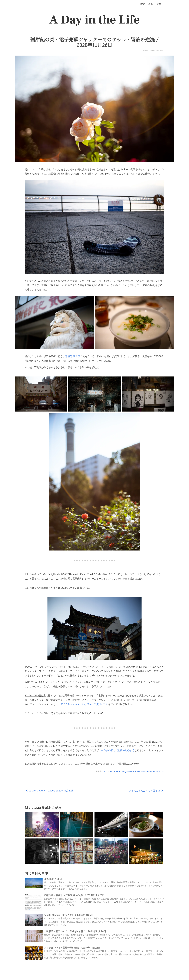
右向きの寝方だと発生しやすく (118, 750)
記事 (159, 4)
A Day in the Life (95, 20)
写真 (151, 4)
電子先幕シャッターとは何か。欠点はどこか (84, 704)
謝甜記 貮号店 (73, 356)
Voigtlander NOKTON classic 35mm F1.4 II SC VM (143, 771)
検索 (142, 4)
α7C (106, 771)
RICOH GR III (115, 771)
